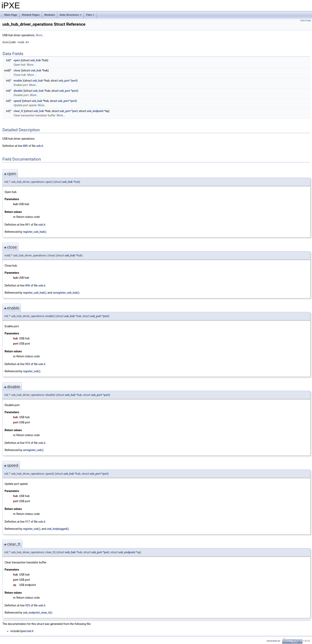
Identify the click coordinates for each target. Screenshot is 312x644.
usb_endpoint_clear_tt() (38, 613)
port (74, 81)
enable (18, 81)
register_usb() (32, 371)
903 (28, 364)
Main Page (11, 15)
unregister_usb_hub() (66, 293)
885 (25, 146)
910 (28, 443)
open (17, 60)
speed (17, 101)
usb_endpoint (95, 111)
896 (28, 285)
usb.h (23, 42)
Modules (50, 15)
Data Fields (306, 21)
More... (40, 35)
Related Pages (31, 15)
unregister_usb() (33, 450)
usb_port (64, 81)
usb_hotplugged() (58, 529)
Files (91, 16)
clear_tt (18, 111)
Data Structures (71, 16)
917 (28, 522)
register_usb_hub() (35, 232)
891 (28, 225)
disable (18, 91)
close (17, 70)
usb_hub (36, 60)
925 (28, 605)
